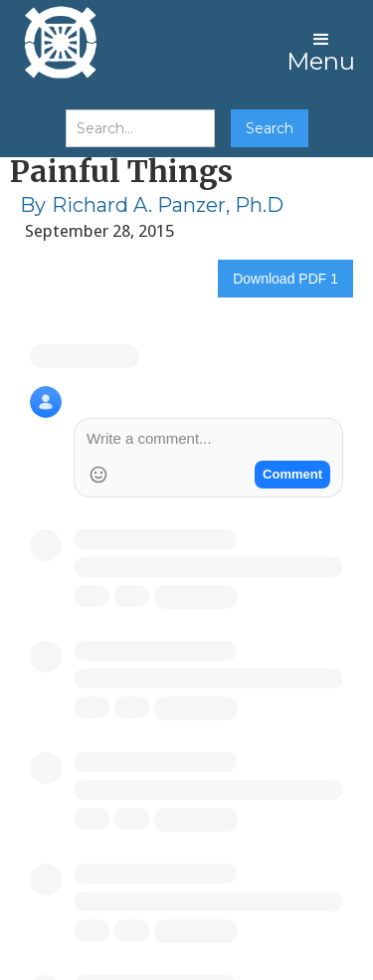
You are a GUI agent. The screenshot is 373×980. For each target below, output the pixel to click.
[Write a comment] (208, 441)
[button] (321, 50)
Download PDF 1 (285, 279)
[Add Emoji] (98, 475)
